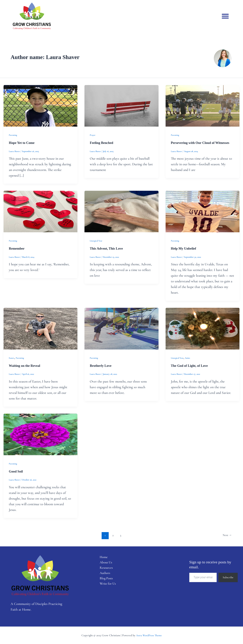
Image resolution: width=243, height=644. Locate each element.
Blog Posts (104, 579)
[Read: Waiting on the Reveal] (40, 328)
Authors (103, 574)
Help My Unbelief (184, 248)
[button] (225, 16)
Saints (188, 358)
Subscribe (228, 577)
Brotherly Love (101, 365)
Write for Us (106, 585)
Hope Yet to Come (22, 143)
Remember (17, 248)
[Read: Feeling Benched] (121, 106)
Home (101, 557)
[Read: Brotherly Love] (121, 328)
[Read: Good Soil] (40, 434)
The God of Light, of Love (191, 365)
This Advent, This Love (107, 248)
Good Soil (16, 471)
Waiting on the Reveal (25, 365)
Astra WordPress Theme (149, 635)
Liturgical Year (96, 241)
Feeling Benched (102, 143)
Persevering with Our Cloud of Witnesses (202, 143)
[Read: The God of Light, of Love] (203, 328)
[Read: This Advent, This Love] (121, 211)
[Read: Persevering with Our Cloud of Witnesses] (203, 106)
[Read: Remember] (40, 211)
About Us (104, 563)
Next (227, 535)
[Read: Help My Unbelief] (203, 211)
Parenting (13, 135)
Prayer (93, 135)
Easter (11, 358)
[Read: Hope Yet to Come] (40, 106)
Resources (104, 568)
